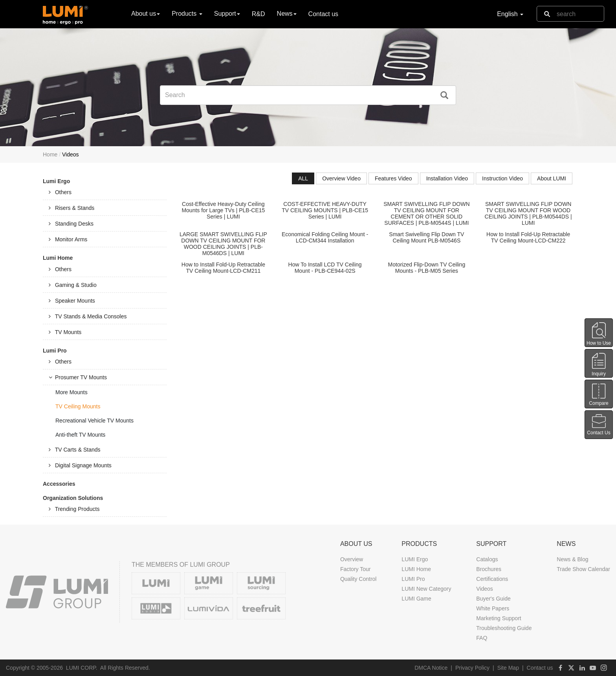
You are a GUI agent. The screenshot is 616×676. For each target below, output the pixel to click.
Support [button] (227, 14)
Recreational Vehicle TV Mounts (94, 421)
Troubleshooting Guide (504, 628)
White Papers (493, 608)
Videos (485, 589)
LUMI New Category (426, 589)
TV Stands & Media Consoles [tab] (88, 316)
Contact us (323, 14)
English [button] (510, 14)
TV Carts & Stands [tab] (75, 450)
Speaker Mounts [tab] (72, 301)
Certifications (492, 579)
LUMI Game (416, 599)
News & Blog (572, 559)
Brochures (489, 569)
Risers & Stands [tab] (71, 208)
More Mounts (71, 392)
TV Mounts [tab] (65, 332)
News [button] (287, 14)
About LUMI (552, 178)
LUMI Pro (413, 579)
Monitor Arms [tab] (68, 239)
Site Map (508, 668)
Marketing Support (499, 618)
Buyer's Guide (493, 599)
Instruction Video (502, 178)
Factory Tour (356, 569)
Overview (352, 559)
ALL (303, 178)
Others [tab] (60, 192)
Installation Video (447, 178)
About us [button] (146, 14)
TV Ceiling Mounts (78, 406)
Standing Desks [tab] (71, 224)
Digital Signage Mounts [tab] (80, 465)
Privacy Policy (472, 668)
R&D (258, 14)
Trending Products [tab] (74, 509)
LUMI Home (416, 569)
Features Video (393, 178)
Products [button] (187, 14)
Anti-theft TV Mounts (80, 435)
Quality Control (358, 579)
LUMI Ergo (415, 559)
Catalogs (487, 559)
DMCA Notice (431, 668)
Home (50, 154)
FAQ (482, 638)
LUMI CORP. (82, 668)
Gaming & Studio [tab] (73, 285)
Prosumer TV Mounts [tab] (78, 377)
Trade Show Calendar (583, 569)
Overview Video (341, 178)
